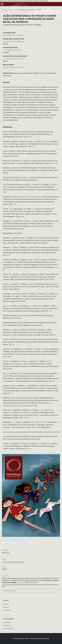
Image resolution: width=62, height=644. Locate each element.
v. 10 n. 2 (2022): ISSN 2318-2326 (25, 10)
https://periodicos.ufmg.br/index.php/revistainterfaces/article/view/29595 (25, 584)
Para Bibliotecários (9, 628)
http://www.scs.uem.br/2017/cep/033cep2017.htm (20, 405)
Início (5, 10)
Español (6, 607)
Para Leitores (7, 622)
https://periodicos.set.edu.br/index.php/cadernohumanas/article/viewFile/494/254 (31, 432)
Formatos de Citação (10, 591)
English (6, 604)
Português (8, 543)
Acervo (11, 10)
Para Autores (7, 625)
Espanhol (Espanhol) (24, 543)
